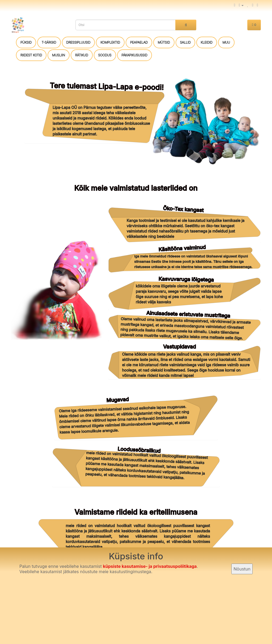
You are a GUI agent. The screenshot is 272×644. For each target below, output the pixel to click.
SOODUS (105, 55)
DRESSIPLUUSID (78, 42)
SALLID (185, 42)
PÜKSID (26, 42)
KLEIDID (207, 42)
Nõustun (242, 569)
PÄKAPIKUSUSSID (135, 55)
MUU (226, 42)
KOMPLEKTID (110, 42)
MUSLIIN (59, 55)
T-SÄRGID (49, 42)
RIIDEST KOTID (31, 55)
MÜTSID (164, 42)
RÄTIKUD (82, 55)
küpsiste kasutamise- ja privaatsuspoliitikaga (150, 566)
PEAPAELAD (139, 42)
